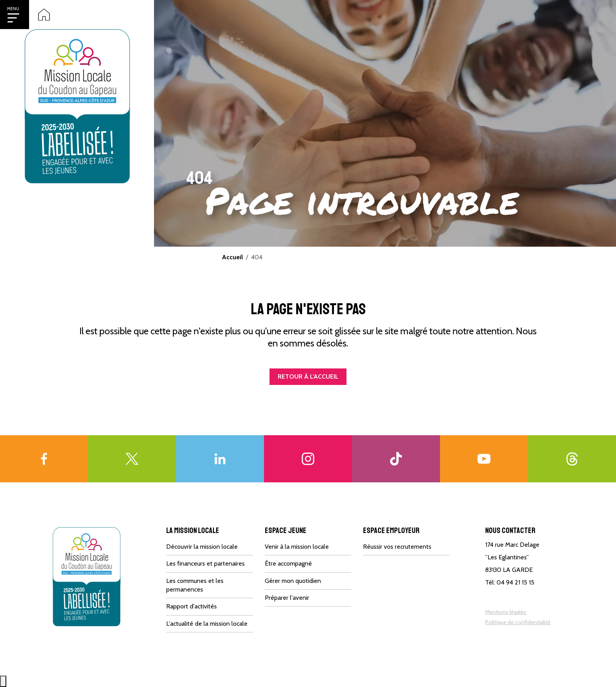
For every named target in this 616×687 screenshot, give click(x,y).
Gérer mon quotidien (293, 581)
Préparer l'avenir (287, 598)
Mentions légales (506, 612)
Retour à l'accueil (308, 376)
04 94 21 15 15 (515, 582)
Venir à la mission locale (297, 547)
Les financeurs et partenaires (205, 563)
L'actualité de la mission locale (207, 624)
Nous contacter (510, 530)
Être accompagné (288, 563)
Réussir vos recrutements (397, 547)
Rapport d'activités (192, 606)
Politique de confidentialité (518, 622)
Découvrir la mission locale (202, 547)
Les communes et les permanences (195, 585)
